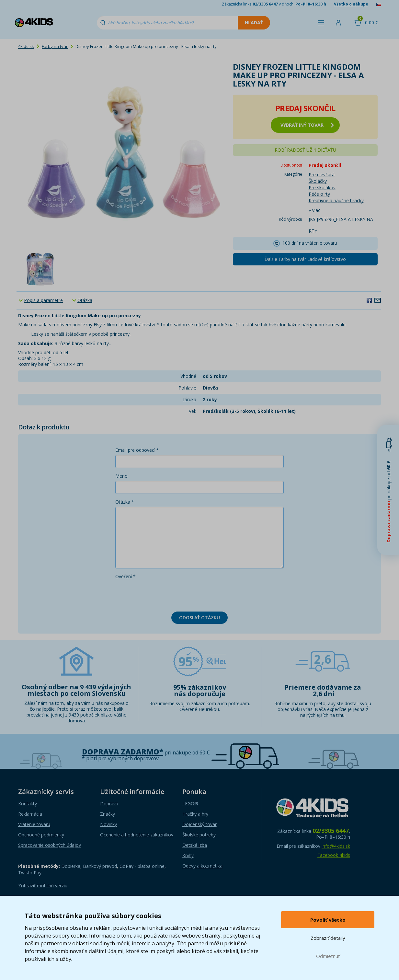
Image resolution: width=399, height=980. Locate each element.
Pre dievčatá (322, 175)
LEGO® (190, 804)
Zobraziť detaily (328, 938)
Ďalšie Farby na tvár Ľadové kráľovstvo (305, 259)
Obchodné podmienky (41, 835)
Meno (121, 476)
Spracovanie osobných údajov (50, 845)
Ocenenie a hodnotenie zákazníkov (137, 835)
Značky (108, 814)
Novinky (108, 824)
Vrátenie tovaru (34, 824)
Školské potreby (199, 835)
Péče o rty (319, 194)
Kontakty (28, 804)
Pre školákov (322, 187)
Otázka (85, 300)
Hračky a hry (195, 814)
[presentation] (165, 594)
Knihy (188, 855)
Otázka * (125, 502)
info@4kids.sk (336, 846)
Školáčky (318, 181)
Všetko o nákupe (351, 4)
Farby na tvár (55, 46)
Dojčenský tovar (199, 824)
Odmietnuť (328, 956)
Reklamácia (30, 814)
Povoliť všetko (328, 920)
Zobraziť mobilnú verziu (43, 886)
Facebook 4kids (334, 855)
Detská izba (195, 845)
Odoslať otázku (199, 618)
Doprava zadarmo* (123, 752)
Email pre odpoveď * (137, 450)
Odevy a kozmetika (202, 866)
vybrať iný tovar (307, 125)
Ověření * (125, 576)
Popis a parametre (43, 300)
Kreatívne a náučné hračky (336, 200)
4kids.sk (26, 46)
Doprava (109, 804)
